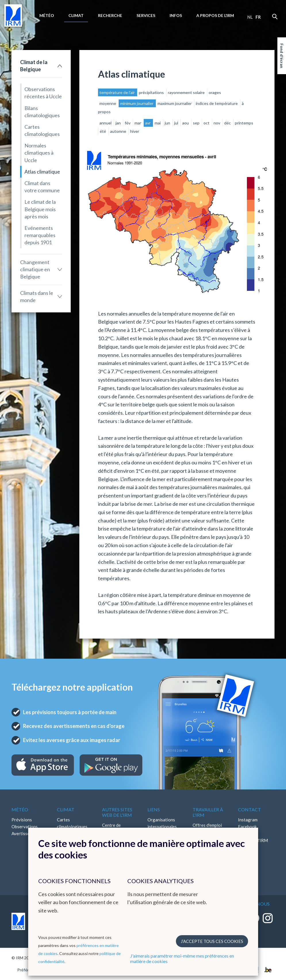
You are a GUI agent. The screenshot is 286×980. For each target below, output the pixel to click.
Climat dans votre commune (42, 187)
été (103, 131)
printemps (244, 123)
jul (177, 123)
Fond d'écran (282, 56)
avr (148, 123)
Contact (249, 809)
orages (215, 92)
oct (207, 123)
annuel (106, 123)
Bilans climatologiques (42, 112)
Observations (25, 827)
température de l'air (118, 92)
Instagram (248, 820)
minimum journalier (137, 103)
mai (158, 123)
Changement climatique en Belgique (35, 269)
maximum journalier (175, 103)
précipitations (152, 92)
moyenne (108, 103)
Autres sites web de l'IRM (117, 812)
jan (119, 123)
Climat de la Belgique (34, 66)
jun (168, 123)
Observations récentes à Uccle (43, 93)
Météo (47, 15)
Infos (176, 15)
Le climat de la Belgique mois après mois (40, 209)
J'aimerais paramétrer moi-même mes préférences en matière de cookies (182, 958)
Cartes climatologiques (42, 130)
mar (138, 123)
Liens (154, 809)
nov (217, 123)
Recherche (110, 15)
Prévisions (22, 820)
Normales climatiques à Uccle (39, 153)
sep (197, 123)
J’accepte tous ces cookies (212, 941)
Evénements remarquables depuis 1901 (40, 235)
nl (250, 17)
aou (186, 123)
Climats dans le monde (37, 296)
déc (228, 123)
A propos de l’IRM (215, 15)
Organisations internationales (162, 823)
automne (119, 131)
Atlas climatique (42, 172)
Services (146, 15)
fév (128, 123)
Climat (76, 15)
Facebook (247, 827)
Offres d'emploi (207, 825)
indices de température (217, 103)
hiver (135, 131)
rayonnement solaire (187, 92)
